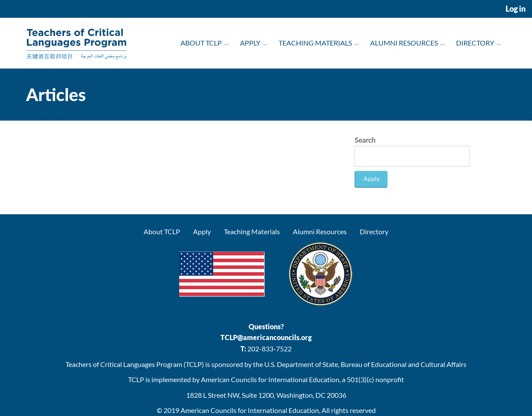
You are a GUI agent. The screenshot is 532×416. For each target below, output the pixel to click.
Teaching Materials (315, 43)
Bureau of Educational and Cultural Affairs (404, 364)
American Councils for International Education (250, 410)
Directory (475, 43)
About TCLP (201, 43)
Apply (250, 43)
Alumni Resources (404, 43)
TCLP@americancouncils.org (266, 337)
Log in (516, 9)
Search (365, 140)
